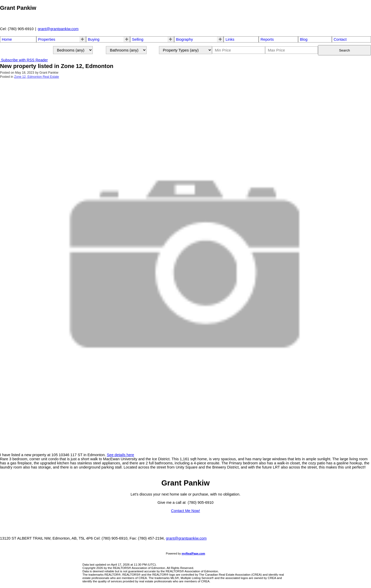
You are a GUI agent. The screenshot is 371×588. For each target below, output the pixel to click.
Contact (340, 39)
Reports (267, 39)
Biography (184, 39)
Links (230, 39)
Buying (94, 39)
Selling (138, 39)
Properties (47, 39)
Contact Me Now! (185, 511)
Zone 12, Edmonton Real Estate (37, 77)
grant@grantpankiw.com (58, 29)
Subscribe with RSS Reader (24, 60)
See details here (120, 455)
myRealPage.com (193, 553)
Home (7, 39)
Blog (304, 39)
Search (344, 50)
